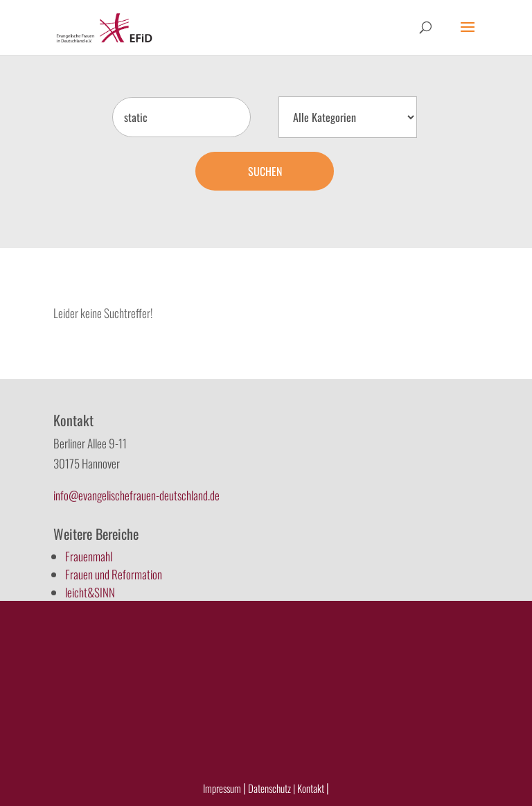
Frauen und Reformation (114, 574)
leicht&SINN (90, 592)
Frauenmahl (89, 556)
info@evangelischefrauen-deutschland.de (136, 495)
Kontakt (312, 788)
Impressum (222, 788)
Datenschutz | (272, 788)
